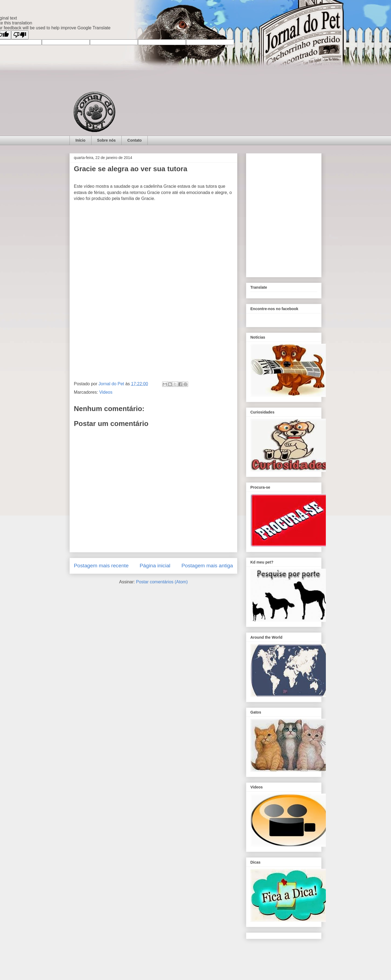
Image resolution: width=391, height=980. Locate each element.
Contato (135, 140)
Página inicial (155, 566)
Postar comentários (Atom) (162, 582)
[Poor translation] (20, 35)
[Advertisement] (153, 333)
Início (81, 140)
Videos (106, 392)
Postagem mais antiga (207, 566)
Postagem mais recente (101, 566)
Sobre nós (106, 140)
